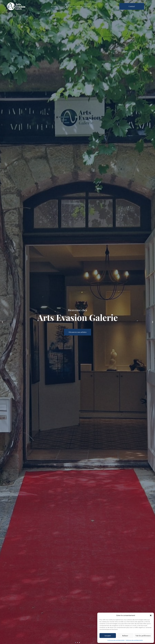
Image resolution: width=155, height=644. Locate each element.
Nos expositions (76, 6)
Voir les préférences (143, 636)
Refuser (125, 636)
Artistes (63, 6)
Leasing (87, 6)
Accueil (54, 6)
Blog (95, 6)
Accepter (108, 636)
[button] (151, 615)
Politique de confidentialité (116, 640)
